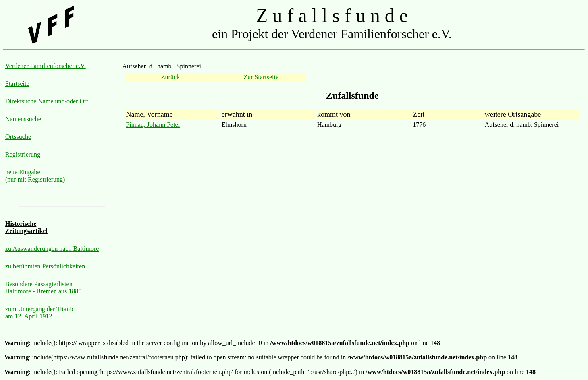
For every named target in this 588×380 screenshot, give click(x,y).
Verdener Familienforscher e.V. (46, 66)
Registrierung (23, 154)
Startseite (17, 84)
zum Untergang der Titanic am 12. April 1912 (40, 313)
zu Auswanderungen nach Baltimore (52, 249)
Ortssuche (18, 137)
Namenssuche (23, 119)
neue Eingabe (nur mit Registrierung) (35, 176)
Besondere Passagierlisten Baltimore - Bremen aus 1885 (43, 288)
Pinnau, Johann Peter (153, 125)
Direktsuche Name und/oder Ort (47, 101)
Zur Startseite (261, 77)
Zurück (170, 77)
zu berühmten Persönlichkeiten (45, 266)
